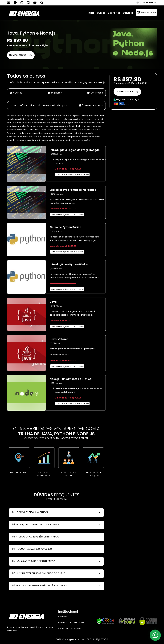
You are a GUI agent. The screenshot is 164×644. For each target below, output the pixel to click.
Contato (128, 13)
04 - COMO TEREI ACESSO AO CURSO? (33, 549)
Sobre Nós (114, 13)
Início (91, 13)
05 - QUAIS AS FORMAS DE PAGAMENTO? (34, 561)
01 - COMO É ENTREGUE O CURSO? (30, 512)
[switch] (139, 3)
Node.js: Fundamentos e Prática (71, 379)
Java (53, 302)
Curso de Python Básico (66, 227)
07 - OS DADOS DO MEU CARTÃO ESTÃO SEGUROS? (39, 586)
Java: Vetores (59, 339)
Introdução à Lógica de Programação (75, 150)
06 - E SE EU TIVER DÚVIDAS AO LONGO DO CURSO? (39, 573)
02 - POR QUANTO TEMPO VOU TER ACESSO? (36, 525)
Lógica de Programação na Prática (73, 190)
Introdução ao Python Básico (69, 264)
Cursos (101, 13)
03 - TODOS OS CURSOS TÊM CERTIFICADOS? (36, 537)
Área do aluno (146, 12)
